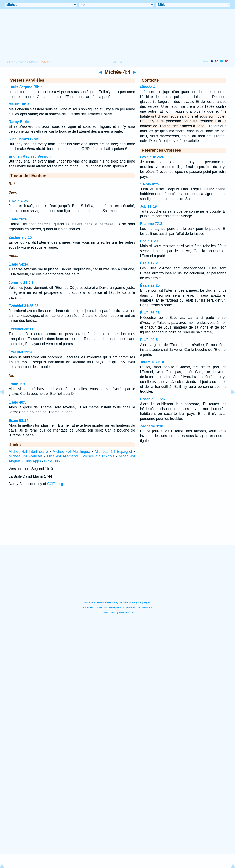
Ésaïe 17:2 (149, 263)
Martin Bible (19, 104)
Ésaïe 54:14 (19, 264)
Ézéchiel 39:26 (21, 352)
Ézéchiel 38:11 (21, 329)
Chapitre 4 (32, 62)
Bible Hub (52, 461)
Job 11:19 (148, 206)
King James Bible (24, 139)
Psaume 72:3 (151, 224)
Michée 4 (148, 87)
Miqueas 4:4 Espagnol (113, 452)
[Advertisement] (117, 520)
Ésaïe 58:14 (19, 421)
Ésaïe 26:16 (19, 219)
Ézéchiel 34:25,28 (24, 306)
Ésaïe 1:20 (17, 384)
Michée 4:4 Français (26, 456)
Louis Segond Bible (26, 87)
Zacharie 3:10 (20, 237)
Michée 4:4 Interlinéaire (28, 452)
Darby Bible (19, 122)
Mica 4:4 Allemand (62, 456)
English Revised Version (30, 156)
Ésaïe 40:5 (17, 402)
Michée (20, 62)
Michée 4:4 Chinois (98, 456)
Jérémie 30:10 (152, 362)
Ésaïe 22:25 (150, 285)
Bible (10, 62)
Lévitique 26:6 (152, 157)
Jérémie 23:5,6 (21, 283)
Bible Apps (32, 461)
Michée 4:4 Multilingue (71, 452)
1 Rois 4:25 (18, 201)
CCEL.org (55, 484)
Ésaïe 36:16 (150, 313)
